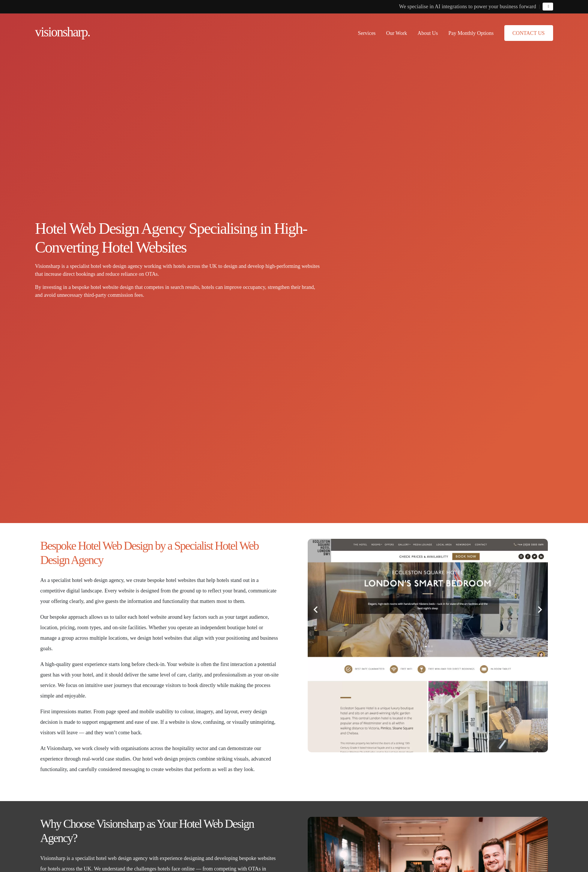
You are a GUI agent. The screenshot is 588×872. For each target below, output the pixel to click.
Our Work (397, 33)
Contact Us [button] (529, 33)
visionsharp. (62, 32)
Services (367, 33)
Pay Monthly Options (471, 33)
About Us (428, 33)
